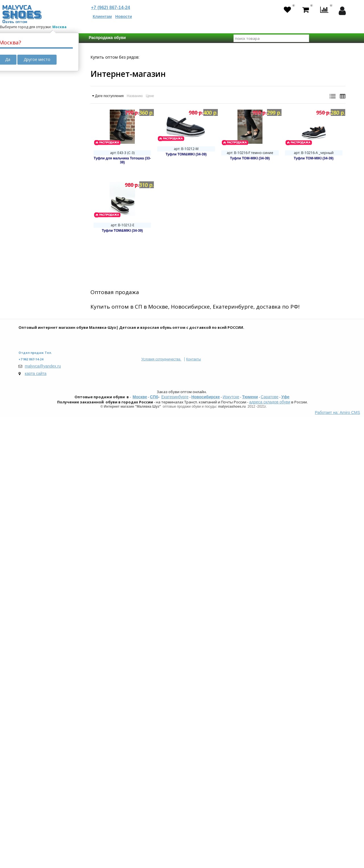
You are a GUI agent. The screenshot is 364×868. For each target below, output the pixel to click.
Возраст (32, 449)
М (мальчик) (40, 424)
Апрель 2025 (40, 166)
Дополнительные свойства (42, 188)
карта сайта (36, 825)
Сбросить (40, 740)
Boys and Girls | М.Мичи (50, 644)
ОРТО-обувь (40, 212)
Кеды (34, 284)
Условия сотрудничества (161, 810)
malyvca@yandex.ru (43, 817)
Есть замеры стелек (47, 578)
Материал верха (40, 309)
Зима (34, 495)
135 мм (35, 614)
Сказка (36, 708)
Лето (34, 489)
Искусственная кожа (48, 325)
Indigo (34, 702)
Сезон (30, 479)
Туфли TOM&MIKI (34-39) (186, 154)
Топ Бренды (36, 634)
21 (73, 541)
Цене (150, 96)
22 (31, 548)
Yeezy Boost (40, 218)
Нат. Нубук (39, 342)
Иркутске (231, 848)
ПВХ (33, 336)
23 (45, 548)
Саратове (270, 848)
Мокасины (39, 289)
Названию (135, 96)
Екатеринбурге (175, 848)
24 (60, 548)
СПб (154, 848)
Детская (37, 459)
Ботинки (37, 278)
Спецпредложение (43, 232)
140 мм (57, 614)
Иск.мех (36, 394)
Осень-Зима (40, 506)
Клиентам (102, 17)
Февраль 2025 (42, 155)
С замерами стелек (43, 567)
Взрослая (38, 465)
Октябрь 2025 (41, 172)
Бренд (30, 686)
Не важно (38, 541)
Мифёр (35, 667)
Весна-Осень (41, 500)
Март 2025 (38, 160)
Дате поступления (109, 96)
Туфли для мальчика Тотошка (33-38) (122, 160)
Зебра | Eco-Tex (43, 697)
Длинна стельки (40, 592)
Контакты (194, 810)
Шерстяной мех (43, 388)
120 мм (63, 602)
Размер (31, 531)
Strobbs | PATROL (45, 714)
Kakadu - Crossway (46, 656)
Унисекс (36, 435)
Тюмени (250, 848)
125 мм (35, 608)
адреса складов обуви (270, 853)
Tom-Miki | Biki (42, 650)
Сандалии (38, 272)
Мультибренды (43, 719)
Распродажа (40, 242)
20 (59, 541)
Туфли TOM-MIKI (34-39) (250, 158)
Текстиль (37, 330)
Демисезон (39, 512)
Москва (59, 27)
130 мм (57, 608)
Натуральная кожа (46, 319)
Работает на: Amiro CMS (337, 864)
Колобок (37, 661)
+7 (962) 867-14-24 (110, 8)
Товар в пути (37, 108)
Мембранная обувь (47, 207)
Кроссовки (39, 266)
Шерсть (36, 383)
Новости (124, 17)
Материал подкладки (46, 361)
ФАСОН (31, 256)
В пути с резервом (42, 126)
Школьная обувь (45, 201)
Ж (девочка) (40, 429)
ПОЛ (28, 413)
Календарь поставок (45, 144)
